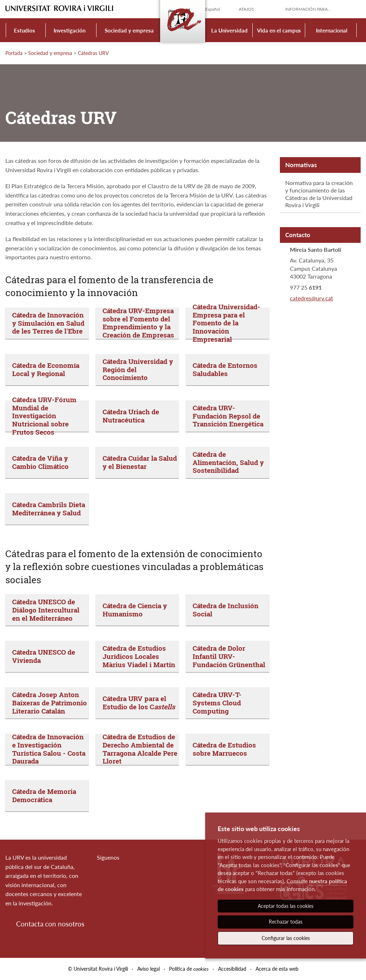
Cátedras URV (93, 53)
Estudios (24, 30)
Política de (189, 969)
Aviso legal (149, 969)
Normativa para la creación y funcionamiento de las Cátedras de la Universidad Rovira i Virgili (319, 194)
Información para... (308, 9)
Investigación (70, 30)
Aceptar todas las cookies (286, 906)
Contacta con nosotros (50, 924)
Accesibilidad (232, 969)
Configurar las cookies (286, 938)
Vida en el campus (279, 30)
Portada (14, 53)
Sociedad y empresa (129, 30)
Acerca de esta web (277, 969)
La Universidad (229, 30)
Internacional (332, 30)
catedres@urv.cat (311, 298)
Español (213, 9)
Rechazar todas (286, 922)
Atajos (246, 9)
